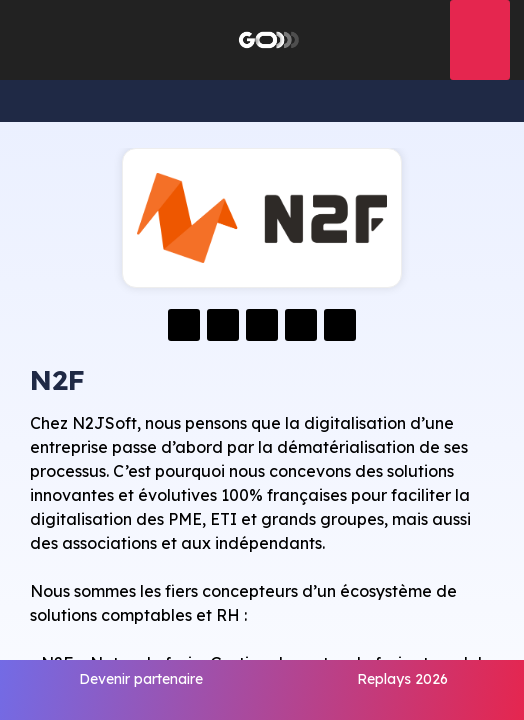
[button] (30, 40)
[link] (141, 690)
